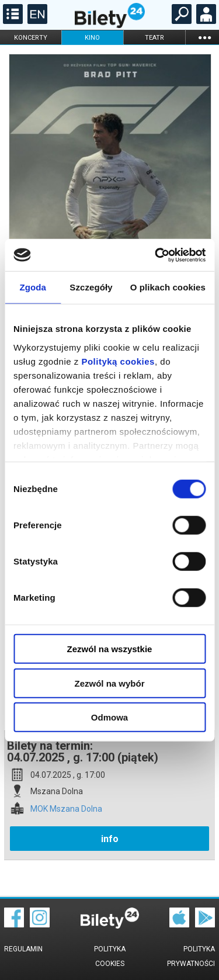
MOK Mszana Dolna (66, 809)
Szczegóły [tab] (91, 287)
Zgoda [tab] (33, 287)
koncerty (31, 38)
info (110, 839)
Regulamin (23, 949)
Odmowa (109, 717)
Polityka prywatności (191, 956)
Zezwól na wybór (109, 683)
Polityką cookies (118, 361)
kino (92, 38)
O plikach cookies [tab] (168, 287)
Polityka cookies (110, 956)
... (204, 37)
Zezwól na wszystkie (110, 649)
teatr (154, 38)
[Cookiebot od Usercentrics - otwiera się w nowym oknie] (156, 255)
